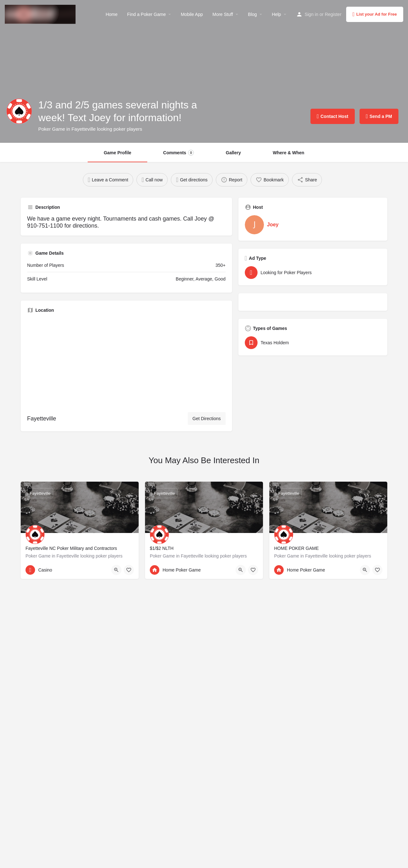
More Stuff (222, 14)
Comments (178, 153)
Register (333, 14)
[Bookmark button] (129, 570)
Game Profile (117, 153)
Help (277, 14)
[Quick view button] (116, 570)
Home (111, 14)
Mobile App (192, 14)
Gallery (233, 153)
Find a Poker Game (146, 14)
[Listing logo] (19, 111)
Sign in (312, 14)
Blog (252, 14)
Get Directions (207, 419)
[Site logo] (41, 14)
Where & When (289, 153)
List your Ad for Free (375, 14)
